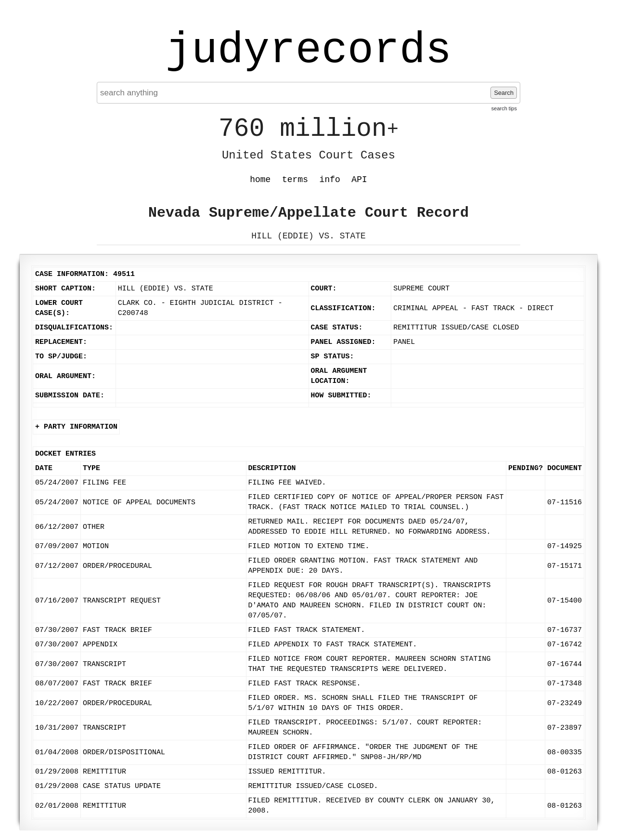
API (359, 180)
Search (504, 93)
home (260, 180)
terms (295, 180)
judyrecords (308, 51)
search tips (504, 108)
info (330, 180)
